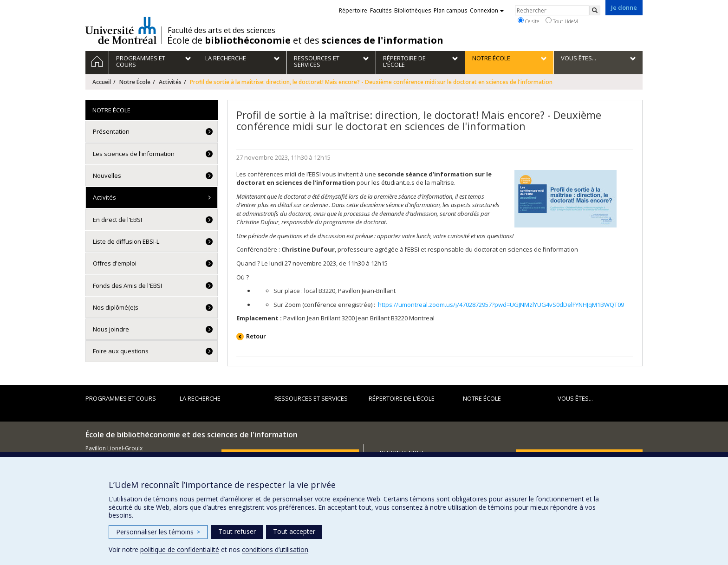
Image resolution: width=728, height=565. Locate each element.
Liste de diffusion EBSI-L (126, 241)
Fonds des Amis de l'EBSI (127, 286)
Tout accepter (294, 531)
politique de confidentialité (180, 549)
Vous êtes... (575, 398)
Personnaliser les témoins (158, 532)
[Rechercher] (595, 10)
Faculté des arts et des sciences (221, 30)
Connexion (487, 10)
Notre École (135, 82)
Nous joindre (111, 329)
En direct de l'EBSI (117, 220)
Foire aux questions (121, 351)
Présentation (111, 131)
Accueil (102, 82)
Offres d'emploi (115, 263)
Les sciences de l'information (134, 154)
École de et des (305, 40)
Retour (256, 336)
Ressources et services (311, 398)
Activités (170, 82)
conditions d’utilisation (275, 549)
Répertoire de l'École (402, 398)
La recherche (200, 398)
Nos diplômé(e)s (116, 307)
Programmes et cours (121, 398)
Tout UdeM (562, 21)
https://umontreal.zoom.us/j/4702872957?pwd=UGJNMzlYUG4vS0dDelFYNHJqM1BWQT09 (501, 305)
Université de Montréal (121, 30)
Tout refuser (237, 531)
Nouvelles (107, 175)
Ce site (528, 21)
